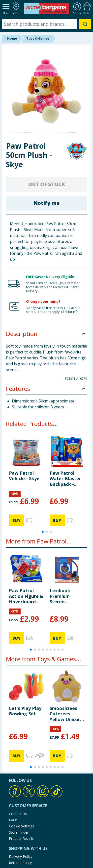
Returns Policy (20, 863)
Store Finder (19, 832)
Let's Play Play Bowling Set (25, 711)
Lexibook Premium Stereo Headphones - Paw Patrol (65, 596)
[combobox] (46, 24)
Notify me (46, 203)
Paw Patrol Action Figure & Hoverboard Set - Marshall (26, 596)
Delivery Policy (21, 856)
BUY (16, 520)
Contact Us (18, 814)
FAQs (13, 820)
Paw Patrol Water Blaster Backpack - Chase (65, 479)
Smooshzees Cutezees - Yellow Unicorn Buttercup (66, 714)
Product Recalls (21, 838)
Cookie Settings (21, 826)
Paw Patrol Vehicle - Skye (24, 476)
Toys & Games (38, 38)
